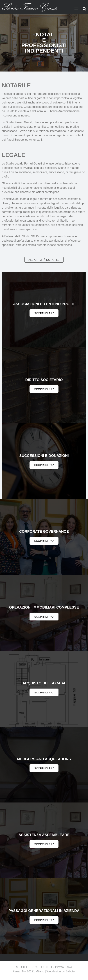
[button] (76, 9)
